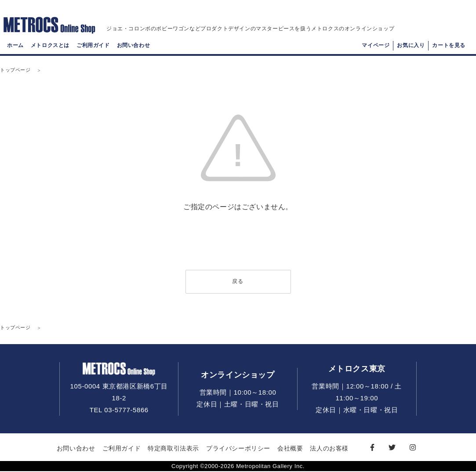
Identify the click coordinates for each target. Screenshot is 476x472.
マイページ (376, 47)
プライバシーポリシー (238, 449)
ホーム (15, 47)
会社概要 (290, 449)
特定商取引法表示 (173, 449)
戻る (238, 282)
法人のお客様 (329, 449)
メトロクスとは (50, 47)
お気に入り (411, 47)
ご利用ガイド (93, 47)
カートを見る (449, 47)
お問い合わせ (134, 47)
